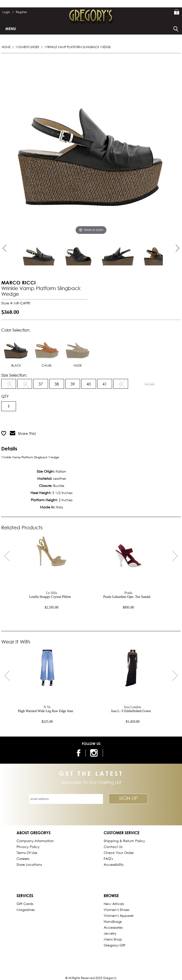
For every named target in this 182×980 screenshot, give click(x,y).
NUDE (78, 351)
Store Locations (29, 864)
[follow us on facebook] (78, 753)
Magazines (26, 910)
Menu (11, 29)
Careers (23, 859)
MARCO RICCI (18, 283)
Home (6, 47)
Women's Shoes (27, 47)
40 (89, 384)
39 (73, 384)
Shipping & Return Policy (124, 841)
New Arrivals (114, 904)
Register (21, 12)
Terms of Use (27, 853)
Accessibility (114, 864)
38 (57, 384)
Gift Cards (25, 904)
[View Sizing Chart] (150, 384)
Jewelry (110, 933)
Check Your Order (119, 853)
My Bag (177, 12)
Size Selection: (14, 375)
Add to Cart (21, 421)
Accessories (113, 927)
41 (105, 384)
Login (8, 12)
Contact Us (113, 847)
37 (41, 384)
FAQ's (108, 859)
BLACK (16, 351)
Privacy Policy (28, 847)
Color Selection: (16, 330)
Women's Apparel (119, 915)
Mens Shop (113, 939)
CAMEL (47, 351)
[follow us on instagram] (95, 753)
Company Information (35, 841)
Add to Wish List (63, 421)
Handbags (113, 921)
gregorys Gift (115, 945)
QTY (5, 396)
